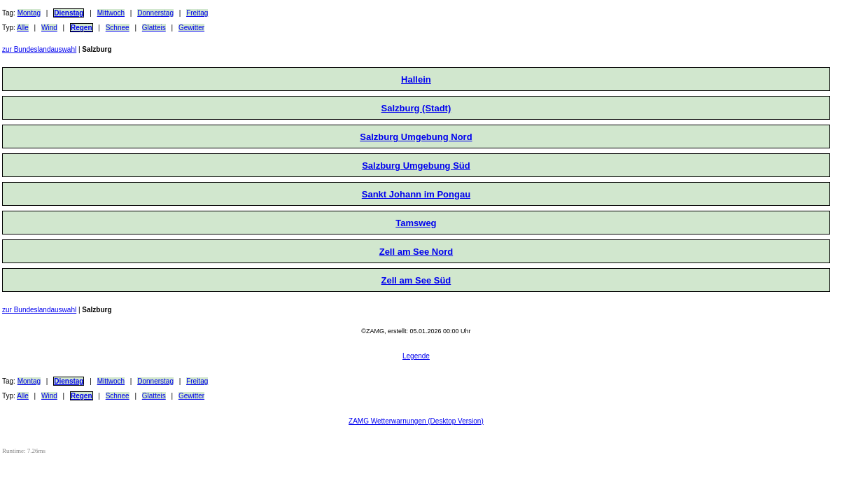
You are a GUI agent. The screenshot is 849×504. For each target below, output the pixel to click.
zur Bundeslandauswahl (39, 49)
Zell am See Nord (416, 252)
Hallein (416, 79)
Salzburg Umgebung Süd (416, 166)
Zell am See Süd (416, 280)
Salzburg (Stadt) (416, 108)
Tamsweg (416, 223)
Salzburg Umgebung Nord (416, 137)
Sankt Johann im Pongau (416, 194)
